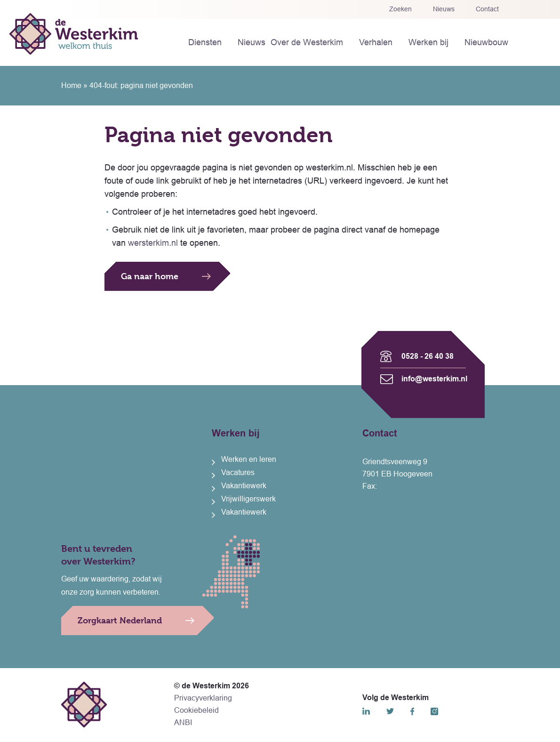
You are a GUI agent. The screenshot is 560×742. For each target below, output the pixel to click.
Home (71, 85)
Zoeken (400, 9)
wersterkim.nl (153, 243)
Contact (487, 9)
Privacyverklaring (203, 698)
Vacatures (238, 472)
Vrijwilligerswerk (248, 499)
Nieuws (444, 9)
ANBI (183, 722)
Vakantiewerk (244, 486)
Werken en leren (249, 459)
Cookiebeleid (196, 710)
